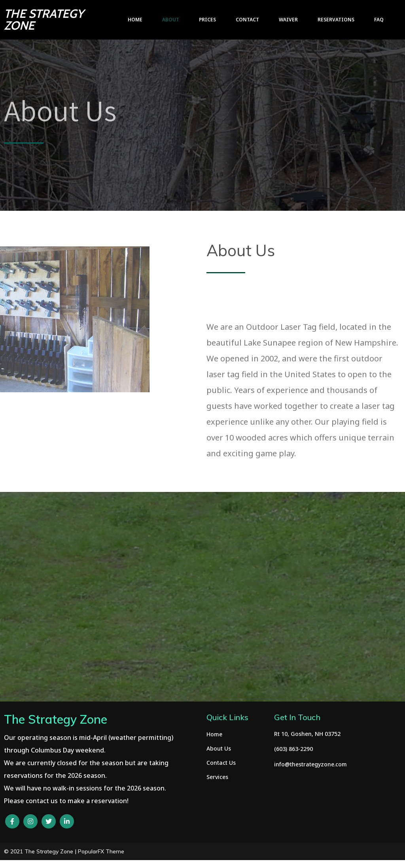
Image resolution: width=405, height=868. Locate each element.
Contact (247, 20)
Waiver (288, 20)
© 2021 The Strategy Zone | (41, 851)
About (171, 20)
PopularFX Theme (101, 851)
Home (135, 20)
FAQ (379, 20)
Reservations (336, 20)
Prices (207, 20)
